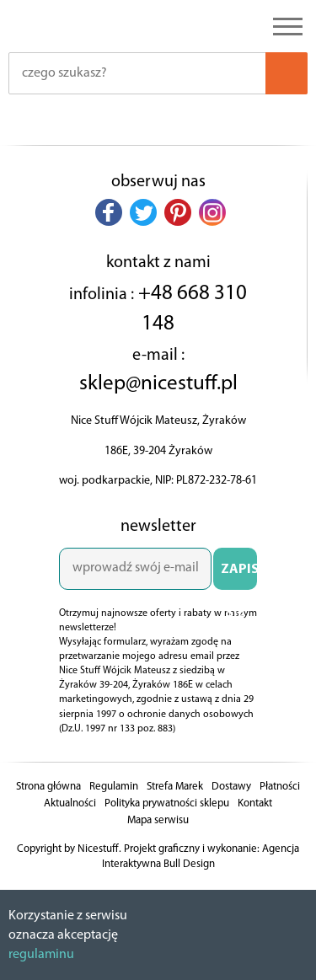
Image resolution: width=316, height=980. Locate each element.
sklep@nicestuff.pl (158, 384)
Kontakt (255, 803)
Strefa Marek (175, 787)
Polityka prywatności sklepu (167, 803)
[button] (109, 212)
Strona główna (48, 787)
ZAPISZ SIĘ (239, 576)
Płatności (280, 787)
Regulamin (114, 787)
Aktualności (70, 803)
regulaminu (41, 955)
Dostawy (231, 787)
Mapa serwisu (158, 820)
